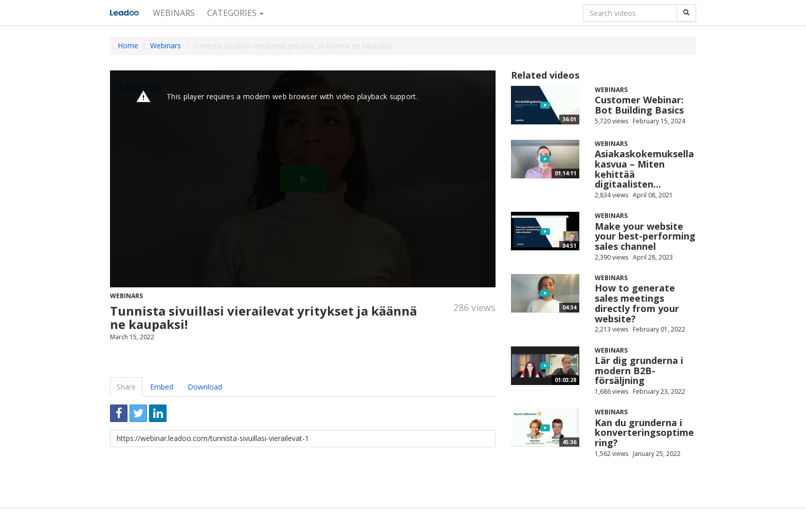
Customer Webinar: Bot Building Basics (639, 105)
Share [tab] (126, 387)
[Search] (686, 13)
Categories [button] (235, 13)
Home (128, 45)
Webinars (174, 13)
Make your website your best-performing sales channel (645, 236)
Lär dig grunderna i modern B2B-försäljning (639, 371)
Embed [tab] (162, 387)
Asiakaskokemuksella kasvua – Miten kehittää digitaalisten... (644, 169)
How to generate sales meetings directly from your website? (637, 303)
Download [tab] (205, 387)
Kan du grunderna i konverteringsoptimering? (644, 433)
